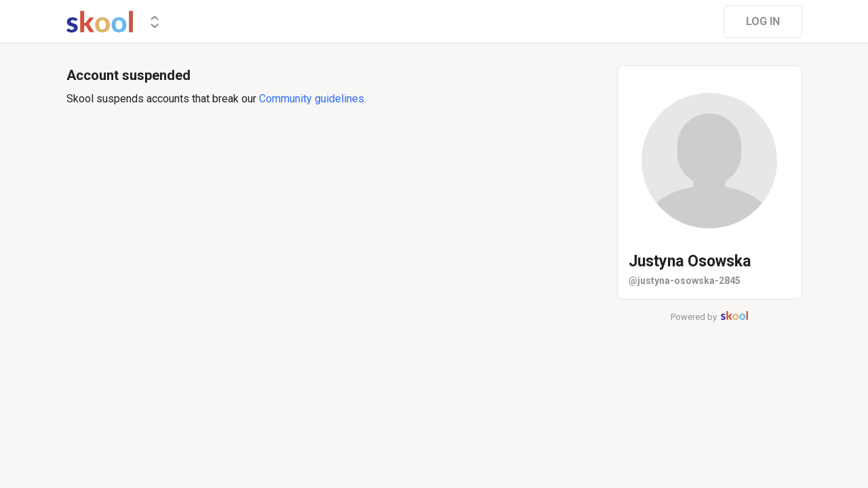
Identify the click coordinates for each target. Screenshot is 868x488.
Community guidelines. (313, 99)
